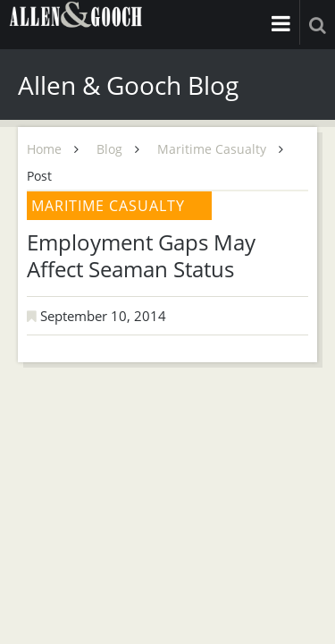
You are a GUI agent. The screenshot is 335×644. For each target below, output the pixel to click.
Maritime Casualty (212, 149)
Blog (109, 149)
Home (44, 149)
